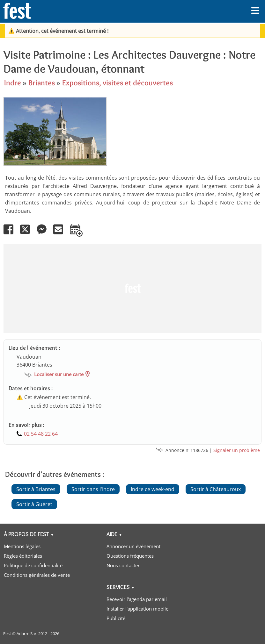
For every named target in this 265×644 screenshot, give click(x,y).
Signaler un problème (237, 450)
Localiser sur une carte (59, 374)
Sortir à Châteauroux (216, 489)
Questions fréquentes (130, 556)
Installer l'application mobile (137, 609)
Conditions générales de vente (37, 575)
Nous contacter (123, 565)
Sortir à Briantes (36, 489)
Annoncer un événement (133, 546)
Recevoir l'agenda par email (137, 599)
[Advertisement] (131, 288)
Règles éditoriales (23, 556)
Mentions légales (22, 546)
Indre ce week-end (153, 489)
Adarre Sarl (27, 633)
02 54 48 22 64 (41, 434)
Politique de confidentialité (33, 565)
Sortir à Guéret (34, 504)
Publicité (116, 618)
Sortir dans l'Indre (93, 489)
